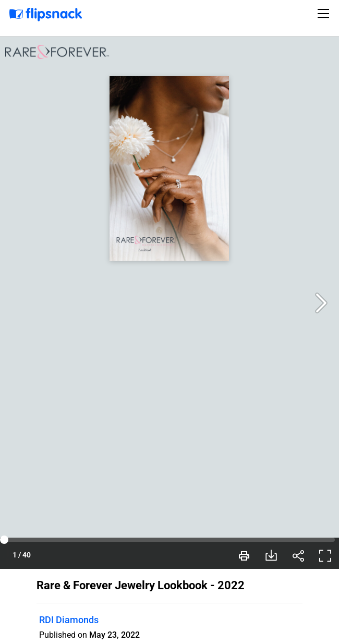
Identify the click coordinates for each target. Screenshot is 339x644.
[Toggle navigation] (325, 14)
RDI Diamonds (69, 620)
